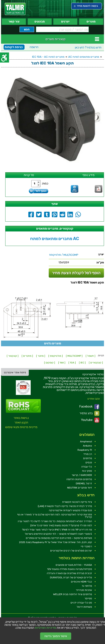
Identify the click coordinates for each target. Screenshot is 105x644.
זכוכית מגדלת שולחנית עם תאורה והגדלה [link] (69, 573)
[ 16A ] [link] (62, 363)
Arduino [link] (87, 446)
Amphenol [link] (86, 442)
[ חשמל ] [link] (91, 356)
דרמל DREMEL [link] (84, 483)
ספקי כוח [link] (87, 471)
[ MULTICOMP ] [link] (74, 356)
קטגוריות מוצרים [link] (56, 39)
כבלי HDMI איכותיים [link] (81, 582)
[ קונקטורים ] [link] (96, 363)
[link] (15, 9)
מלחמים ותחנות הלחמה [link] (79, 479)
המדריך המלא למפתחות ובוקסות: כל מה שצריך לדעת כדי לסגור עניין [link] (55, 521)
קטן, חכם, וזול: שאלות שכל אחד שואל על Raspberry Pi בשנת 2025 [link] (56, 542)
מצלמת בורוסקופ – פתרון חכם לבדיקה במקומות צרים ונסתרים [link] (59, 538)
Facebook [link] (89, 407)
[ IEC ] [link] (82, 363)
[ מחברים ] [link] (27, 356)
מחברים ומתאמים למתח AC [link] (84, 57)
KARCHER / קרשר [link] (82, 475)
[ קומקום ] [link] (50, 363)
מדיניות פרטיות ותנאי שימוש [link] (21, 427)
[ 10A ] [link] (72, 363)
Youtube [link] (90, 420)
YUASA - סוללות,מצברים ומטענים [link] (74, 565)
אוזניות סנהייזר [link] (84, 590)
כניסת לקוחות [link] (14, 47)
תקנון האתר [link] (21, 423)
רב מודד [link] (88, 454)
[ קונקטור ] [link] (13, 356)
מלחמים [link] (88, 458)
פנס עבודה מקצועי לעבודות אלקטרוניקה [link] (70, 510)
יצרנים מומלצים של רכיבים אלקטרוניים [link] (71, 551)
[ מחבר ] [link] (41, 356)
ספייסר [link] (88, 598)
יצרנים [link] (65, 22)
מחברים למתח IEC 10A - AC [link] (48, 57)
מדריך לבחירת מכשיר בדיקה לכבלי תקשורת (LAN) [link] (65, 506)
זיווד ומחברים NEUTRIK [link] (80, 488)
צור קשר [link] (14, 22)
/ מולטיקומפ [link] (64, 255)
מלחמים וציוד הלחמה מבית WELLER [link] (73, 594)
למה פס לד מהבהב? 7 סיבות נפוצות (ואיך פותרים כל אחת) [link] (61, 525)
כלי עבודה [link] (87, 467)
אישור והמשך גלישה (56, 636)
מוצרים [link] (91, 22)
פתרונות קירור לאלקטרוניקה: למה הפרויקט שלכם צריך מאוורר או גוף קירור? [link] (55, 516)
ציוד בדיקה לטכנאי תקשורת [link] (77, 502)
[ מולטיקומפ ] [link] (56, 356)
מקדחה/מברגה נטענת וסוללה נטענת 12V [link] (70, 569)
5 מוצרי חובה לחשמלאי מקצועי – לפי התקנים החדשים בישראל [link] (58, 534)
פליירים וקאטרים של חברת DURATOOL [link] (71, 577)
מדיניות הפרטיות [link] (45, 628)
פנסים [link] (89, 462)
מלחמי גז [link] (87, 586)
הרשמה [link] (34, 47)
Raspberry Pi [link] (85, 450)
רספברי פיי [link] (86, 546)
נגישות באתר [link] (21, 418)
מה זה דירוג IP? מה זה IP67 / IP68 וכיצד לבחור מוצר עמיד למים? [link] (57, 530)
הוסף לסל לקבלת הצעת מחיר (76, 273)
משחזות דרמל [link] (84, 607)
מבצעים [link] (40, 22)
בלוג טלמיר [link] (89, 413)
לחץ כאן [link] (88, 48)
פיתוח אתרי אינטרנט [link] (15, 372)
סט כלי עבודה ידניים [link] (81, 603)
